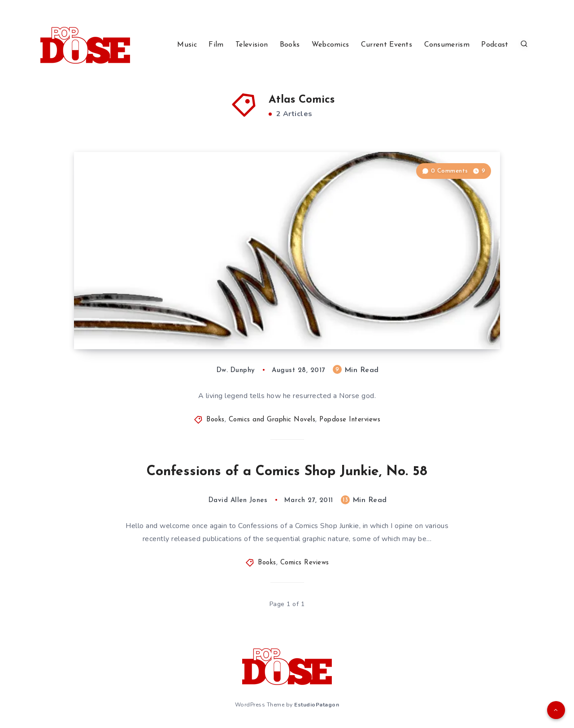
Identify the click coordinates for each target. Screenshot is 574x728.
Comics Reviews (305, 563)
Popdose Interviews (350, 420)
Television (252, 45)
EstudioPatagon (317, 705)
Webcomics (330, 45)
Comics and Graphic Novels (272, 420)
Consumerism (447, 45)
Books (290, 45)
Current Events (387, 45)
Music (187, 45)
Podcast (495, 45)
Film (216, 45)
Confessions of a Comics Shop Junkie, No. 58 (287, 472)
